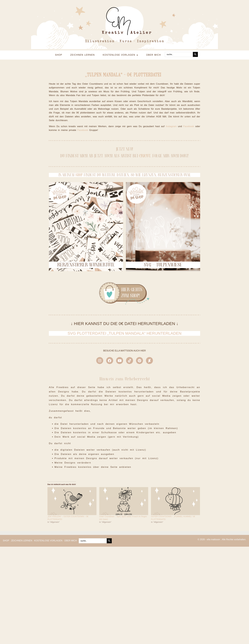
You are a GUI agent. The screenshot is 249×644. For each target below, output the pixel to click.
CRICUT (145, 212)
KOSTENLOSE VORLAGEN (120, 11)
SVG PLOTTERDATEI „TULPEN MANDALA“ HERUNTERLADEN (124, 389)
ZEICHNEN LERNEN (82, 11)
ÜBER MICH (154, 11)
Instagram (171, 182)
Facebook (189, 182)
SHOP (59, 11)
